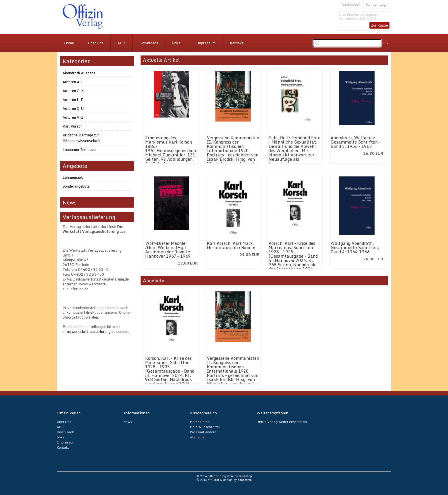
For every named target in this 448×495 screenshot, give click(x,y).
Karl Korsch (73, 126)
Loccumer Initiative (79, 150)
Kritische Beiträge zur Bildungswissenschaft (81, 138)
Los (386, 43)
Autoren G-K (73, 91)
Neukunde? (351, 4)
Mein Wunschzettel (205, 427)
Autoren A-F (73, 82)
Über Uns (96, 43)
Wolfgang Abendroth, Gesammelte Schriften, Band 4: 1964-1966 (355, 247)
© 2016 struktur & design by (224, 480)
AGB (121, 43)
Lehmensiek (73, 177)
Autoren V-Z (73, 117)
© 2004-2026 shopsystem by (224, 476)
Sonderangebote (76, 186)
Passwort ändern (203, 432)
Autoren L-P (73, 100)
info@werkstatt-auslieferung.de (89, 331)
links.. (177, 43)
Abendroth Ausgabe (79, 73)
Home (69, 43)
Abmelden (198, 437)
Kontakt (236, 43)
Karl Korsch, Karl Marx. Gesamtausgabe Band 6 (231, 245)
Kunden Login (377, 4)
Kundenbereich (203, 413)
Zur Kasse (379, 25)
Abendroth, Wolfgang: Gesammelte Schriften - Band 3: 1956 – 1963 (356, 142)
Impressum (206, 43)
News (128, 422)
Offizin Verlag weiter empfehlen (282, 422)
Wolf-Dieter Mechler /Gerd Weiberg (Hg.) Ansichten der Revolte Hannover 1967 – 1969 (168, 250)
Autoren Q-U (73, 108)
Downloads (149, 43)
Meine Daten (200, 422)
